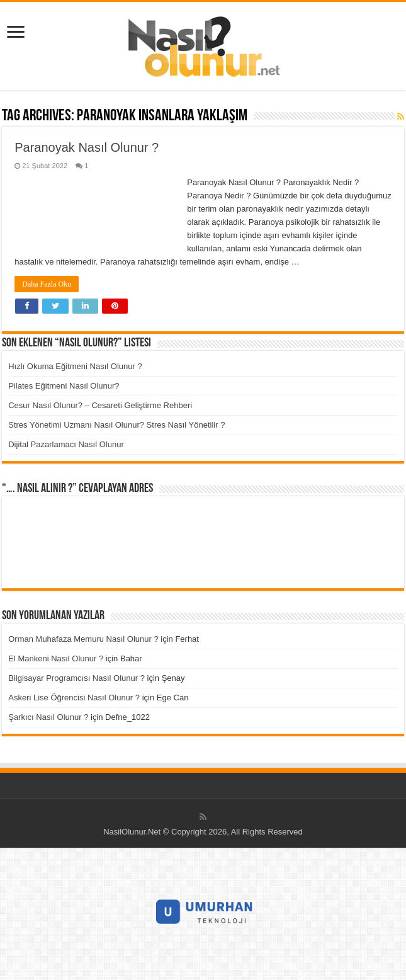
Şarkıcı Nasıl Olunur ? (48, 717)
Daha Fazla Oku (47, 284)
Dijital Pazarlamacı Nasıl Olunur (66, 444)
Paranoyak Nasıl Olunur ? (87, 147)
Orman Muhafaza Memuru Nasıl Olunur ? (83, 639)
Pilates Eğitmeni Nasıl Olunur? (64, 386)
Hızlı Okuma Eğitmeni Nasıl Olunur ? (75, 366)
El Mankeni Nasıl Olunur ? (56, 658)
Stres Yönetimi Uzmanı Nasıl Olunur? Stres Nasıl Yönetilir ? (116, 425)
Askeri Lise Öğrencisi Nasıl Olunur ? (74, 698)
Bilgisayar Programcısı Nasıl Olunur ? (76, 678)
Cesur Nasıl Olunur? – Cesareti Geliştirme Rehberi (100, 405)
